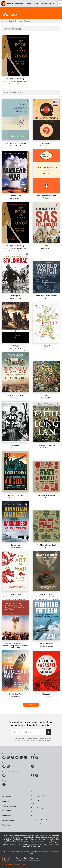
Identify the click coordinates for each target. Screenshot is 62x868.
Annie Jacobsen (15, 198)
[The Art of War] (46, 322)
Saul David (45, 398)
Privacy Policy (46, 740)
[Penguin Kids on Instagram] (37, 757)
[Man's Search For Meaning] (16, 119)
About (5, 792)
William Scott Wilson (16, 84)
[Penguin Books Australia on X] (13, 757)
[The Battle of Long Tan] (46, 422)
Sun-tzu (46, 200)
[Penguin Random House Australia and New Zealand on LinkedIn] (21, 757)
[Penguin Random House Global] (9, 859)
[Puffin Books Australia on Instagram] (33, 766)
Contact (6, 801)
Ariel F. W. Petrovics (51, 599)
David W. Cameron (46, 448)
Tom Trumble (16, 398)
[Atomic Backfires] (46, 571)
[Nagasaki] (46, 671)
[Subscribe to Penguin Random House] (48, 732)
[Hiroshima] (16, 422)
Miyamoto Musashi (10, 81)
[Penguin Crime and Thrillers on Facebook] (4, 775)
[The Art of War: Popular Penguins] (46, 171)
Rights (33, 804)
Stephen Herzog (42, 597)
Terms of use (35, 816)
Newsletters (7, 811)
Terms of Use (34, 740)
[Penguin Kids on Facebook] (33, 757)
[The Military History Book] (46, 526)
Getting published (9, 806)
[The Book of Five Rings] (16, 55)
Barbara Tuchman (16, 498)
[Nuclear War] (16, 172)
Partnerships (7, 815)
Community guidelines (39, 796)
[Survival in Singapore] (16, 372)
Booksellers (7, 796)
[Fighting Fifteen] (46, 620)
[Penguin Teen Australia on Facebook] (4, 766)
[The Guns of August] (16, 472)
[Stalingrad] (16, 272)
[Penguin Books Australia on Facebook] (4, 757)
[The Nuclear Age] (16, 671)
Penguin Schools (9, 820)
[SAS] (46, 222)
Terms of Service (53, 851)
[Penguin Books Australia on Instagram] (8, 757)
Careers (34, 792)
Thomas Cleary (22, 81)
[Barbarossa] (16, 522)
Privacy (33, 812)
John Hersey (16, 448)
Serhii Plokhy (16, 696)
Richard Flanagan (46, 146)
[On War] (16, 322)
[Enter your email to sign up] (28, 732)
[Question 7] (46, 120)
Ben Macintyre (46, 248)
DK (46, 298)
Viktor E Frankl (15, 146)
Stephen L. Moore (46, 646)
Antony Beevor (16, 298)
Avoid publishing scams (39, 808)
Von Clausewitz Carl (20, 351)
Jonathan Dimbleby (15, 547)
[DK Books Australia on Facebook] (33, 775)
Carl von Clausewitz (14, 348)
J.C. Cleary (13, 597)
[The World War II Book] (46, 476)
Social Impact (8, 825)
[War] (46, 376)
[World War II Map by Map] (46, 277)
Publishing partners (37, 800)
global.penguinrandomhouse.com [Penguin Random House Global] (15, 864)
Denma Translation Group (15, 599)
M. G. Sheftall (46, 696)
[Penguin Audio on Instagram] (4, 784)
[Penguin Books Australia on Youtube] (17, 757)
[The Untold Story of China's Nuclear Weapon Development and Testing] (16, 620)
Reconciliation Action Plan (40, 820)
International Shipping (39, 824)
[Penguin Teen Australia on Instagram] (8, 766)
